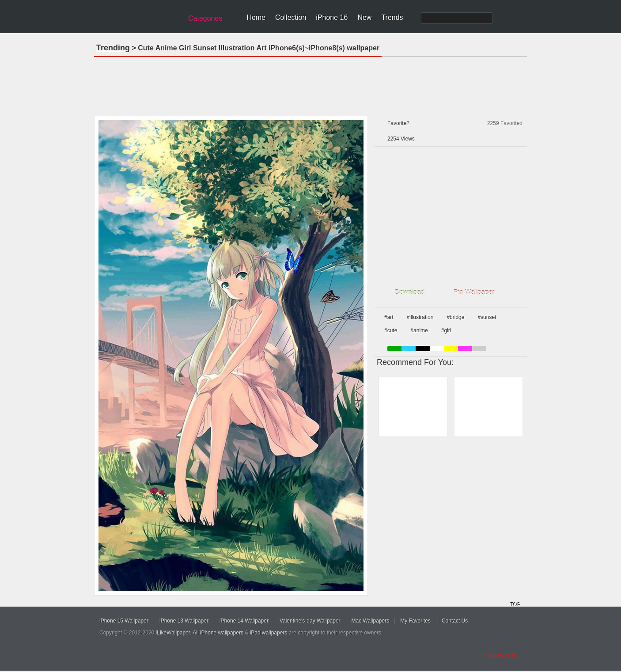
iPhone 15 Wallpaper (124, 621)
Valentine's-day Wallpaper (310, 621)
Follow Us (501, 656)
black (423, 349)
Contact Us (455, 621)
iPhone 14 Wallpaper (244, 621)
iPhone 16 (332, 17)
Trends (392, 17)
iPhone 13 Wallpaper (184, 621)
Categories (205, 18)
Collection (291, 17)
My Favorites (415, 621)
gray (479, 349)
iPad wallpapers (269, 633)
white (437, 349)
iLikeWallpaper (173, 633)
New (364, 17)
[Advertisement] (310, 84)
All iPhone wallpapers (218, 633)
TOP (515, 604)
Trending (113, 48)
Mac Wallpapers (371, 621)
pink (465, 349)
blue (409, 349)
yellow (451, 349)
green (394, 349)
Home (256, 17)
